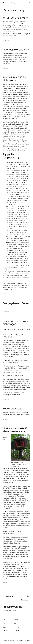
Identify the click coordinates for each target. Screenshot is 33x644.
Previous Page (9, 596)
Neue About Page (12, 409)
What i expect (9, 375)
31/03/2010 (6, 40)
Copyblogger (21, 539)
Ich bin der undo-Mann (16, 18)
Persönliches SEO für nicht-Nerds (14, 79)
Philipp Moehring (9, 3)
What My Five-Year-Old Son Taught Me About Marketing (15, 542)
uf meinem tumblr (9, 54)
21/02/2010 (6, 294)
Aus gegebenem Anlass (16, 303)
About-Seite (17, 413)
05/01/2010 (6, 399)
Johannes (6, 360)
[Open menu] (29, 3)
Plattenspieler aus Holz (16, 50)
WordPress (27, 640)
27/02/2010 (6, 68)
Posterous (17, 224)
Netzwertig (22, 106)
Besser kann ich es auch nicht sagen (16, 323)
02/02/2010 (6, 312)
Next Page (26, 600)
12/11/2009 (5, 583)
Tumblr (26, 224)
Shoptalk (5, 486)
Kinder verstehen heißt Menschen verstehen (15, 430)
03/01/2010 (6, 419)
